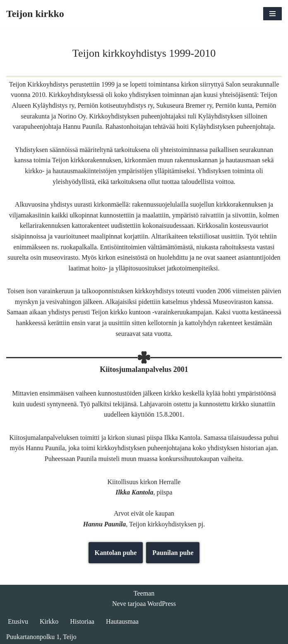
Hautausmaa (122, 621)
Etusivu (18, 621)
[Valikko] (272, 14)
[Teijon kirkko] (35, 14)
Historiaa (82, 621)
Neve (119, 604)
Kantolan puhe (116, 553)
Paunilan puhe (173, 553)
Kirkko (49, 621)
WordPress (162, 604)
